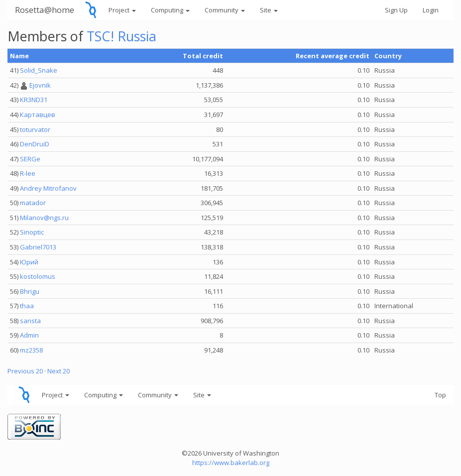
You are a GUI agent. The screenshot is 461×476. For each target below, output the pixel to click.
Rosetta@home (45, 10)
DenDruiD (35, 144)
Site (269, 10)
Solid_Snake (39, 70)
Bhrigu (30, 291)
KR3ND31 (34, 100)
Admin (29, 335)
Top (440, 395)
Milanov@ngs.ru (44, 218)
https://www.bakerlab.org (231, 463)
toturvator (35, 129)
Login (431, 10)
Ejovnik (40, 85)
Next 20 (58, 371)
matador (33, 203)
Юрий (29, 262)
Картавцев (38, 115)
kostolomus (38, 276)
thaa (27, 306)
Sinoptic (32, 232)
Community (225, 10)
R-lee (28, 173)
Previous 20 (25, 371)
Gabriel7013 (38, 247)
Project (122, 10)
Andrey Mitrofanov (48, 188)
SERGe (30, 159)
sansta (30, 321)
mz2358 (31, 350)
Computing (170, 10)
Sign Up (396, 10)
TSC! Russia (121, 36)
